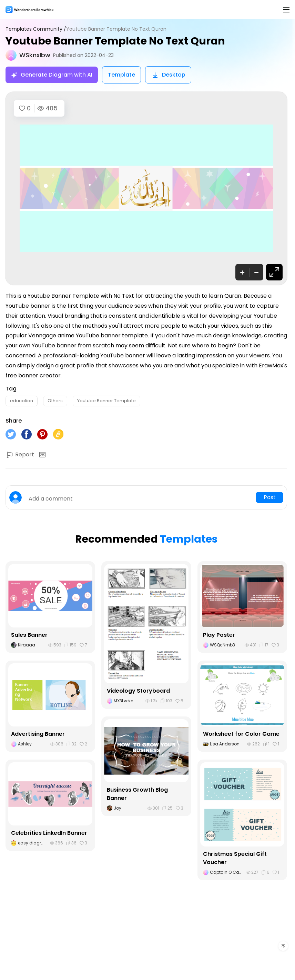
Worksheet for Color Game (241, 734)
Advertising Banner (38, 734)
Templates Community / (36, 29)
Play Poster (219, 635)
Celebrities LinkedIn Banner (49, 833)
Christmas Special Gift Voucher (235, 858)
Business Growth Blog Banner (137, 794)
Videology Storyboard (138, 691)
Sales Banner (29, 635)
